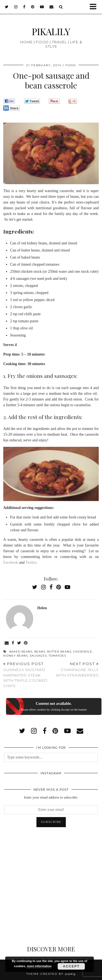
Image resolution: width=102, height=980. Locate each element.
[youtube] (42, 7)
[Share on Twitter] (19, 643)
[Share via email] (7, 643)
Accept (71, 966)
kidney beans (16, 656)
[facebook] (24, 7)
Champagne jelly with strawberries (75, 669)
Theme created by (51, 974)
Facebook (11, 562)
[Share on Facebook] (13, 643)
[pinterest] (33, 7)
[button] (95, 7)
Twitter (31, 562)
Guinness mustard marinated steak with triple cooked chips (27, 675)
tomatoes (57, 656)
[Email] (52, 7)
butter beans (59, 652)
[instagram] (16, 7)
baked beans (21, 652)
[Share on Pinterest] (26, 643)
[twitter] (7, 7)
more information (39, 966)
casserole (83, 652)
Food (71, 65)
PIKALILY (51, 31)
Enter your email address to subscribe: (51, 797)
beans (40, 652)
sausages (38, 656)
